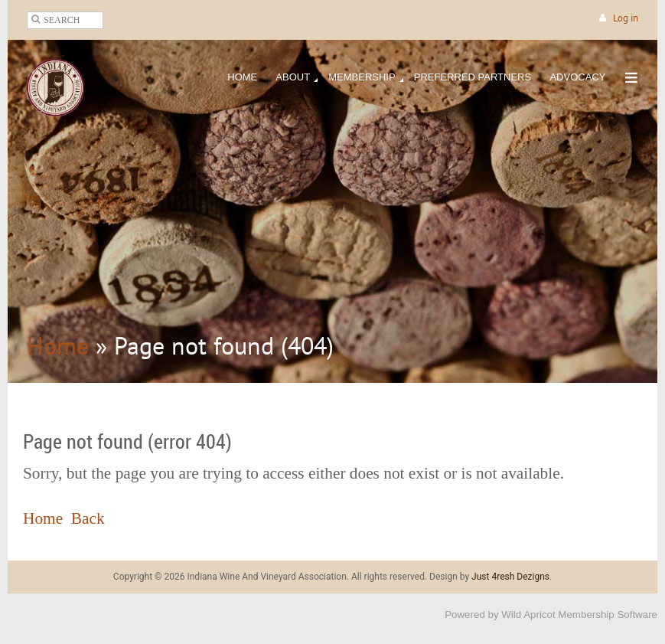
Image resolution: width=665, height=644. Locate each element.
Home (58, 345)
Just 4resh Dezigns (510, 577)
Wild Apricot (528, 615)
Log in (626, 18)
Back (88, 518)
